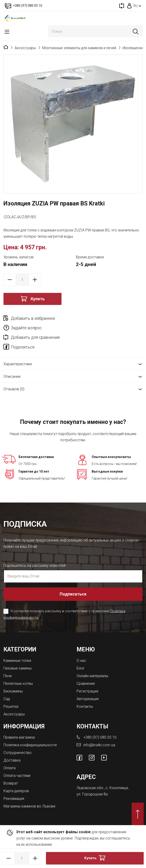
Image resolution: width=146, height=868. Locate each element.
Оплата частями (17, 776)
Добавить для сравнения (35, 337)
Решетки (11, 706)
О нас (81, 661)
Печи (8, 676)
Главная (6, 47)
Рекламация (14, 799)
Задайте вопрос (26, 328)
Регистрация (87, 691)
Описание (12, 376)
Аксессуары (25, 48)
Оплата (10, 768)
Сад (7, 699)
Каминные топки (17, 661)
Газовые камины (18, 668)
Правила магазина (19, 737)
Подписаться (73, 594)
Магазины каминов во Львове (29, 806)
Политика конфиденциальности (30, 745)
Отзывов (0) (14, 389)
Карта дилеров (16, 791)
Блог (81, 668)
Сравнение (86, 684)
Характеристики (18, 364)
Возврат (11, 783)
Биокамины (13, 691)
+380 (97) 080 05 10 (100, 737)
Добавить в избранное (33, 318)
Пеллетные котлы (18, 684)
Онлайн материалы (92, 676)
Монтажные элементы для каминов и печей (79, 48)
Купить (38, 299)
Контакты (85, 706)
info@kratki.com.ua (99, 745)
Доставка (12, 760)
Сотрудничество (18, 753)
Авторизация (88, 699)
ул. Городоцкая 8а (92, 794)
